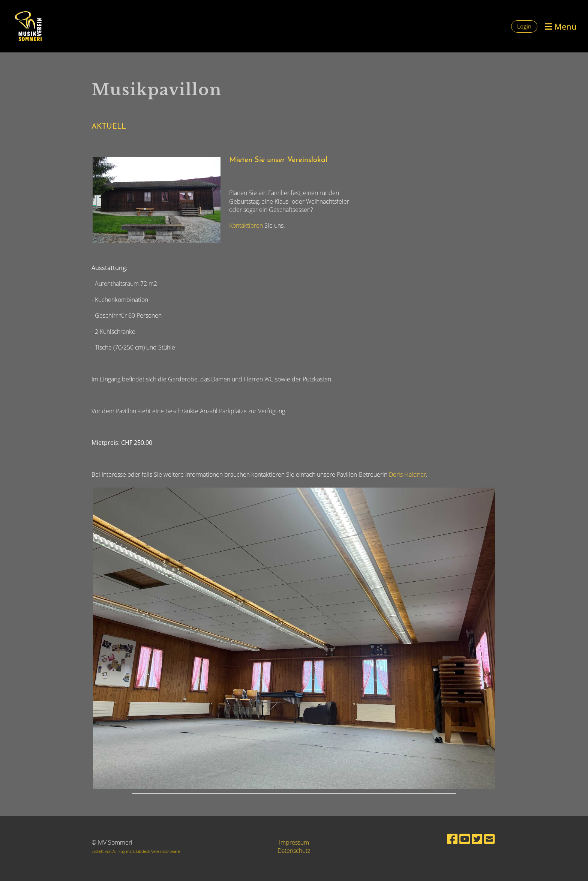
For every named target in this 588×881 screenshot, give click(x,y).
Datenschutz (294, 851)
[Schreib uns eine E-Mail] (489, 839)
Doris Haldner (407, 474)
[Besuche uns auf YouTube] (465, 839)
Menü (561, 26)
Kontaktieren (247, 225)
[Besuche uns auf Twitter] (477, 839)
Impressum (294, 842)
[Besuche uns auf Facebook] (452, 839)
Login (524, 26)
